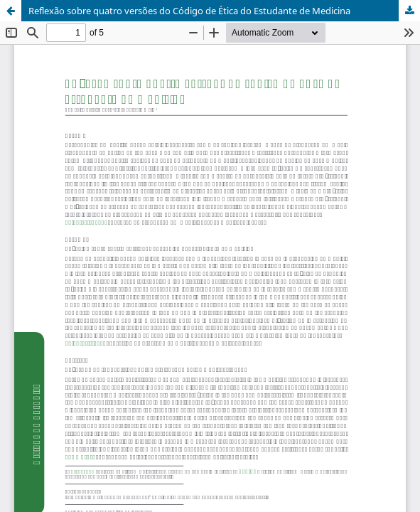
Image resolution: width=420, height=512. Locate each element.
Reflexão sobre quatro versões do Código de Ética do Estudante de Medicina (189, 11)
